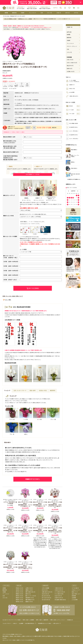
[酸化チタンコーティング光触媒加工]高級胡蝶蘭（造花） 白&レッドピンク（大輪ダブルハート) (25, 565)
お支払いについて (76, 590)
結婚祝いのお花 (29, 602)
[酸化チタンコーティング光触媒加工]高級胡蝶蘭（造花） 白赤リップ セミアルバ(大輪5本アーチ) (55, 504)
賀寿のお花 (70, 69)
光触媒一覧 (70, 27)
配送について (75, 592)
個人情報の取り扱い (30, 623)
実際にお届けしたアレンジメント (58, 620)
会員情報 (74, 598)
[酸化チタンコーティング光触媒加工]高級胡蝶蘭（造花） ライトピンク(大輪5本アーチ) (25, 503)
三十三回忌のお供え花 (60, 592)
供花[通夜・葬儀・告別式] (60, 600)
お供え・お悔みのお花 (72, 63)
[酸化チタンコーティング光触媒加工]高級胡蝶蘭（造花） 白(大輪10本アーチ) (40, 529)
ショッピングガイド (7, 623)
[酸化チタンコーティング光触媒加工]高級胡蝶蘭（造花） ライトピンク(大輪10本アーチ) (25, 529)
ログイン (56, 8)
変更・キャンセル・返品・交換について (13, 296)
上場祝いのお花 (29, 588)
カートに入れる (34, 288)
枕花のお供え (45, 590)
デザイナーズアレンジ (72, 46)
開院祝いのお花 (19, 596)
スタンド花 (69, 52)
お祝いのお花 (70, 60)
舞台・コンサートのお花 (31, 596)
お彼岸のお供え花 (59, 598)
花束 (68, 49)
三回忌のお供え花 (59, 590)
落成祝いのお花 (19, 590)
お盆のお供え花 (58, 596)
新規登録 (74, 596)
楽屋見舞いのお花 (30, 598)
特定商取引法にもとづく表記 (45, 623)
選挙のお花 (28, 594)
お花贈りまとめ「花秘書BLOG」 (74, 179)
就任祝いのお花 (19, 592)
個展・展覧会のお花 (30, 600)
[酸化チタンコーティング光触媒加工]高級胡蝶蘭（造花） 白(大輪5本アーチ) (10, 529)
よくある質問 (75, 600)
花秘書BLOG (70, 620)
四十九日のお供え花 (47, 598)
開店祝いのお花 (19, 598)
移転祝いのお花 (19, 588)
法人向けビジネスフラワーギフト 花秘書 (12, 620)
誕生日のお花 (70, 66)
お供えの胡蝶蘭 (45, 588)
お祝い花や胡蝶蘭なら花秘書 (10, 19)
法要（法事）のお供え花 (47, 592)
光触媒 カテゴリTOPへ (33, 479)
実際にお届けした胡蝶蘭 (28, 620)
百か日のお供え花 (46, 600)
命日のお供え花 (45, 594)
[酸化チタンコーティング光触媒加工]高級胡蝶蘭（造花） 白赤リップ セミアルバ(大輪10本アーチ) (55, 529)
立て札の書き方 (75, 588)
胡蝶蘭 (68, 35)
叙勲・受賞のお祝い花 (30, 592)
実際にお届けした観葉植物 (42, 620)
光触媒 (68, 41)
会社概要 (21, 623)
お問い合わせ (56, 623)
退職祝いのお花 (29, 590)
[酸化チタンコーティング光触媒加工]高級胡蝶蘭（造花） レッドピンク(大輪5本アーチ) (40, 503)
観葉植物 (69, 38)
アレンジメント (70, 43)
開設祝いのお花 (19, 600)
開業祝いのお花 (19, 594)
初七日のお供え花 (46, 596)
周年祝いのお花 (19, 602)
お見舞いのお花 (71, 72)
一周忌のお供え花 (59, 588)
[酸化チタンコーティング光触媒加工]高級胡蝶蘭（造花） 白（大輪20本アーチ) (10, 565)
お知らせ (15, 623)
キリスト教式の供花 (59, 594)
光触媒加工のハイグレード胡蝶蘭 (25, 19)
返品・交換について (76, 594)
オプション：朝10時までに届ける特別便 (10, 502)
